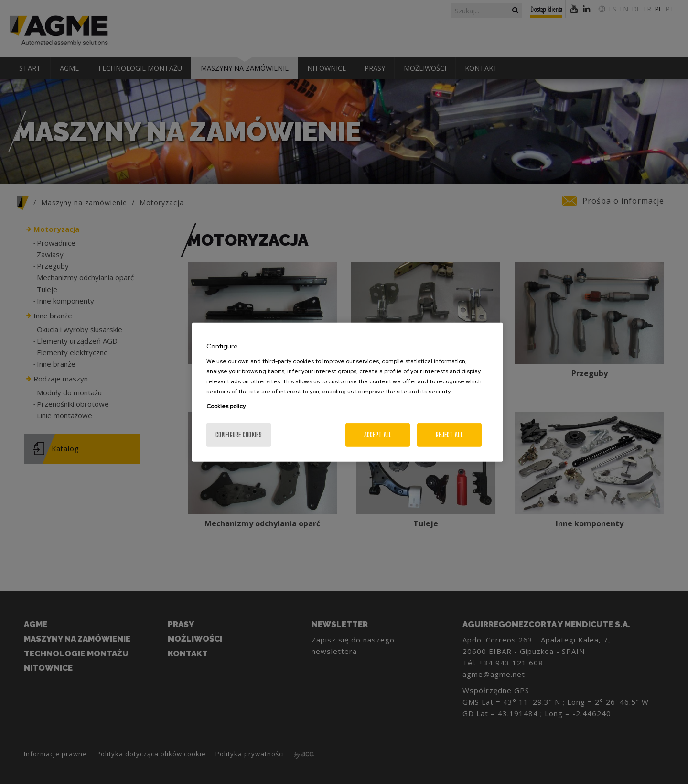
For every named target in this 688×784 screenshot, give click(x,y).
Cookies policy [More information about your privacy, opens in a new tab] (226, 406)
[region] (347, 392)
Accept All (378, 434)
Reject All (449, 434)
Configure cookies (239, 434)
